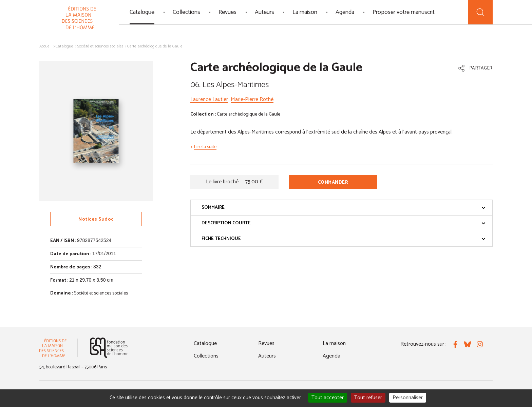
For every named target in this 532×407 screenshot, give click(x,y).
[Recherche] (480, 12)
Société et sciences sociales (100, 46)
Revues (227, 12)
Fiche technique (344, 239)
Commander (333, 182)
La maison (305, 12)
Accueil (45, 46)
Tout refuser (368, 398)
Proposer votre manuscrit (404, 12)
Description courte (344, 223)
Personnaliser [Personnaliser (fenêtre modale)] (408, 398)
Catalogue (142, 12)
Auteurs (264, 12)
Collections (186, 12)
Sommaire (344, 208)
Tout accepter (328, 398)
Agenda (345, 12)
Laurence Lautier (209, 99)
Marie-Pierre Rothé (252, 99)
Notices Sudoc (96, 219)
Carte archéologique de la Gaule (249, 114)
